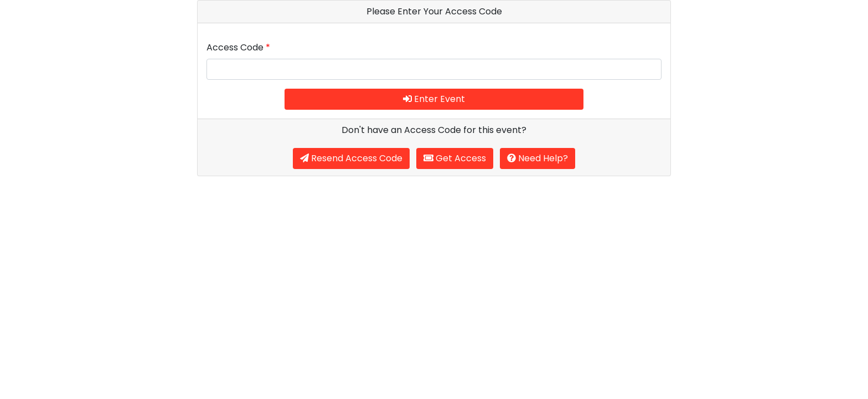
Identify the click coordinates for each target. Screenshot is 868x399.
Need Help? (538, 158)
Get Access (455, 158)
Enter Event (434, 99)
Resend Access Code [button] (351, 158)
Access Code (238, 47)
